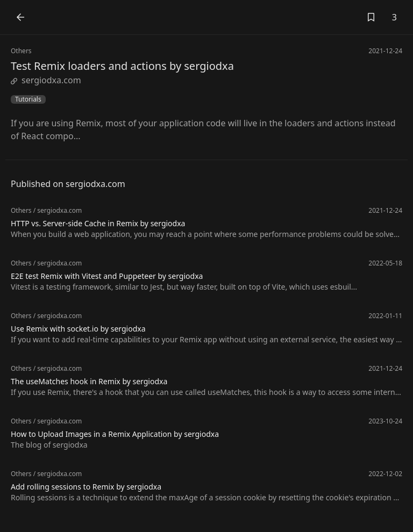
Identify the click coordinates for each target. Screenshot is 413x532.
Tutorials (28, 99)
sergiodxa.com (46, 80)
